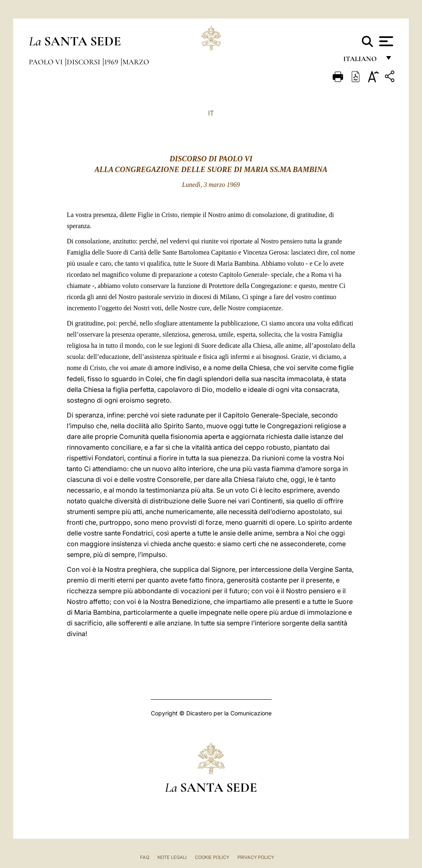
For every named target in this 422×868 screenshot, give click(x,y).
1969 (112, 62)
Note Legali (172, 857)
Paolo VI (47, 62)
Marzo (136, 62)
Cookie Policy (212, 857)
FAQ (145, 857)
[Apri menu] (385, 41)
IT (211, 113)
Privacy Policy (256, 857)
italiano (362, 61)
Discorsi (84, 62)
